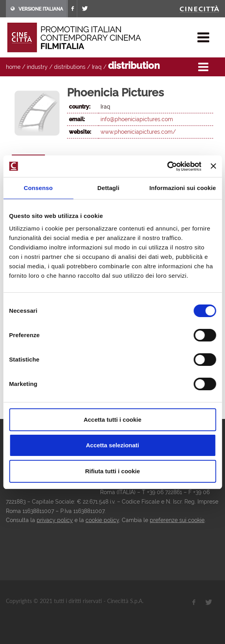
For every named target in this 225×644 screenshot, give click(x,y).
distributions (70, 67)
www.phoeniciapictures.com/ (138, 132)
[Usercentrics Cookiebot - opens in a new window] (167, 166)
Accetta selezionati (112, 445)
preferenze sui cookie (177, 520)
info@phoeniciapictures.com (137, 119)
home (13, 67)
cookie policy (102, 520)
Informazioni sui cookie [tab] (183, 188)
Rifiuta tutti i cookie (112, 471)
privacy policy (55, 520)
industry (37, 67)
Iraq (97, 67)
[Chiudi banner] (213, 166)
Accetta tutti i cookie (112, 420)
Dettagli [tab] (108, 188)
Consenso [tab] (38, 188)
